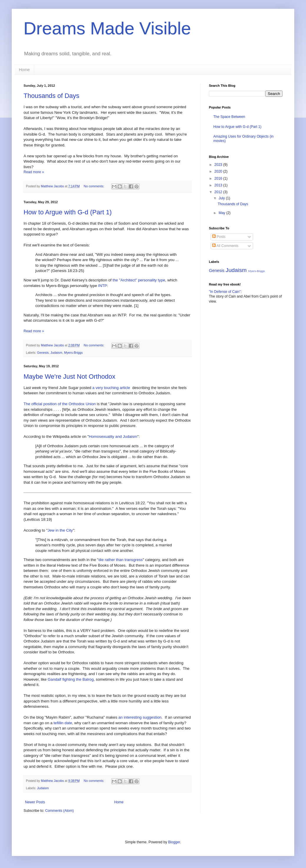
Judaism (56, 353)
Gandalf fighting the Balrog (71, 679)
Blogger (174, 842)
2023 (219, 165)
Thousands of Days (51, 96)
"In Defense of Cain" (225, 292)
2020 (219, 171)
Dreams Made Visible (107, 28)
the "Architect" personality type (139, 280)
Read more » (34, 172)
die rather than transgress (121, 560)
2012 (219, 192)
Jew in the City (60, 530)
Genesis (43, 353)
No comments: (95, 186)
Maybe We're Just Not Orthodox (69, 377)
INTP (103, 286)
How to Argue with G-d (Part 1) (68, 212)
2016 (219, 178)
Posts (219, 237)
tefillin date (63, 723)
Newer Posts (35, 802)
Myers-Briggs (74, 353)
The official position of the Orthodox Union (60, 404)
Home (24, 70)
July (222, 198)
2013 (219, 185)
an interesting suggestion (140, 717)
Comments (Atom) (59, 811)
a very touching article (111, 388)
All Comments (225, 246)
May (222, 213)
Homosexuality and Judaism (113, 436)
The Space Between (229, 117)
